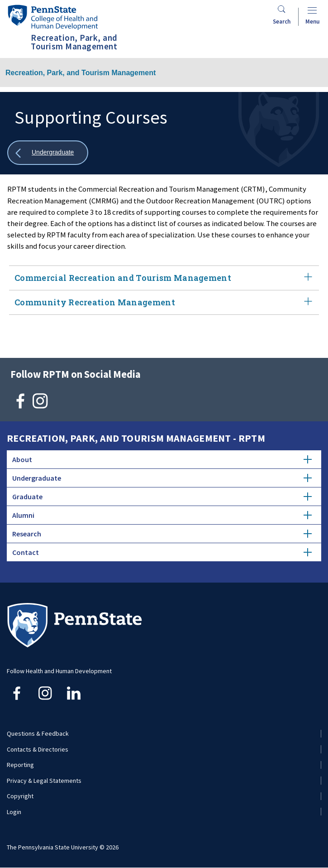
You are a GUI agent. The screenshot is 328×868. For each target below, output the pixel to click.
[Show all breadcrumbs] (48, 153)
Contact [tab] (162, 552)
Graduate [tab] (162, 497)
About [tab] (162, 459)
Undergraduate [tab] (162, 478)
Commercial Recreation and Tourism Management (164, 278)
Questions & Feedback (38, 733)
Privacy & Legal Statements (44, 781)
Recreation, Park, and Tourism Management (81, 73)
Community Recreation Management (164, 302)
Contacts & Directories (38, 749)
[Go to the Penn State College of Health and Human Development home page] (52, 17)
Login (14, 812)
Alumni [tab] (162, 515)
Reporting (20, 765)
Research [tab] (162, 534)
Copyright (20, 796)
